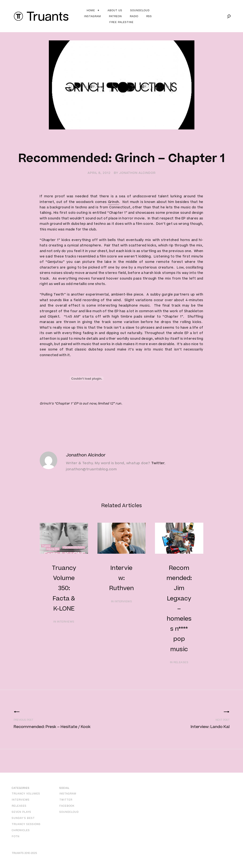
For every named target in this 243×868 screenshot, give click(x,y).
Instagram (93, 16)
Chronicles (21, 830)
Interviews (21, 800)
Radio (134, 16)
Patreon (115, 16)
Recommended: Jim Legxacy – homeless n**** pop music (179, 609)
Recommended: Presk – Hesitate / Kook (52, 727)
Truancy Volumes (26, 794)
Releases (19, 806)
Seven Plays (21, 812)
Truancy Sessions (26, 824)
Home (91, 10)
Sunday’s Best (23, 818)
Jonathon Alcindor (137, 173)
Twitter (158, 463)
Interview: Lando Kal (210, 727)
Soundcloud (140, 10)
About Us (115, 10)
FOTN (16, 836)
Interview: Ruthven (121, 578)
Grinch (114, 202)
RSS (149, 16)
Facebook (67, 806)
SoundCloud (69, 812)
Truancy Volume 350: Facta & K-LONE (64, 588)
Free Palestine (121, 22)
